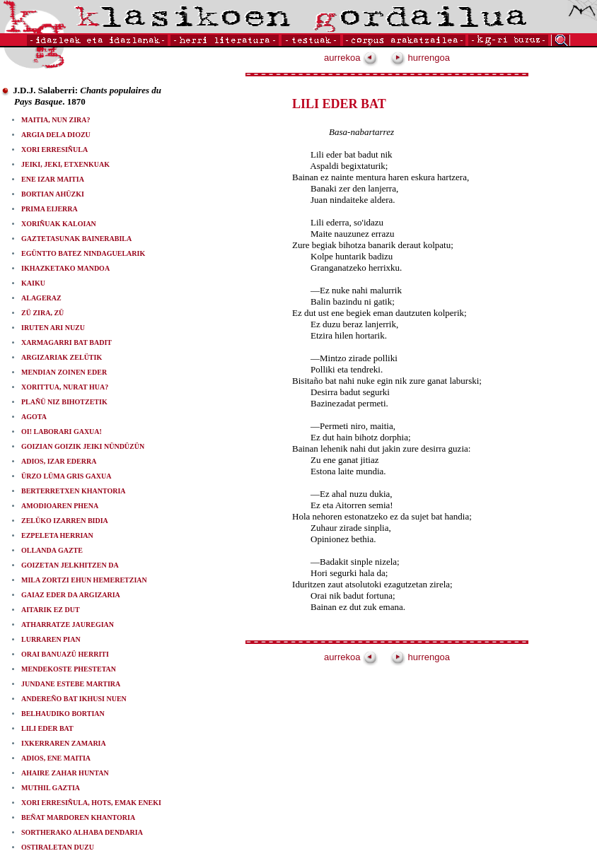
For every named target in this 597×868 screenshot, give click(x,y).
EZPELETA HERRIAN (57, 535)
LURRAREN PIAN (51, 639)
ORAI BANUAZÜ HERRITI (65, 654)
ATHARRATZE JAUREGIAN (68, 624)
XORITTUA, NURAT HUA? (65, 387)
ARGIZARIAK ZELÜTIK (62, 357)
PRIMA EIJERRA (50, 209)
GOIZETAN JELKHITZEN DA (70, 565)
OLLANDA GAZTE (52, 550)
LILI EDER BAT (47, 728)
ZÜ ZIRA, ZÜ (42, 313)
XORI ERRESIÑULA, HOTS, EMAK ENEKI (91, 803)
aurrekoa (351, 58)
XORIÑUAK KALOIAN (59, 224)
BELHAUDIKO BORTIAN (63, 714)
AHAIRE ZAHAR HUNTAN (65, 773)
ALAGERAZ (41, 298)
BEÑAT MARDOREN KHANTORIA (78, 817)
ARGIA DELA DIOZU (56, 135)
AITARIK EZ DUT (51, 610)
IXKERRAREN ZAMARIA (64, 743)
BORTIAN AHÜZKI (53, 194)
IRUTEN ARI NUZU (53, 328)
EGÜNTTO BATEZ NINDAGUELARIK (83, 253)
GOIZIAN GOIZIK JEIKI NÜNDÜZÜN (83, 446)
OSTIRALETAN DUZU (58, 847)
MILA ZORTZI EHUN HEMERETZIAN (84, 580)
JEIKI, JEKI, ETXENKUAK (65, 164)
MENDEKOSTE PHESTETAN (69, 669)
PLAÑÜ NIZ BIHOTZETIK (64, 402)
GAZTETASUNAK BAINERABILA (76, 239)
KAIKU (33, 283)
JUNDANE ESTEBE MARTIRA (71, 684)
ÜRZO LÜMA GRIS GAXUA (66, 476)
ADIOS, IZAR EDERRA (59, 461)
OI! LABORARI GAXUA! (62, 432)
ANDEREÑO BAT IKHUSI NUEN (74, 699)
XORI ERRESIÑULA (54, 149)
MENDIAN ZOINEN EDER (64, 372)
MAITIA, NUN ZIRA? (56, 120)
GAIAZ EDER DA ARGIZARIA (71, 595)
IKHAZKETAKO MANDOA (65, 268)
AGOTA (34, 417)
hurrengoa (420, 58)
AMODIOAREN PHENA (60, 506)
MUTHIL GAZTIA (51, 788)
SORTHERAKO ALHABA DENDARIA (82, 832)
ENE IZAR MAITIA (53, 179)
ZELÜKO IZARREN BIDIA (65, 521)
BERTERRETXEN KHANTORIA (74, 491)
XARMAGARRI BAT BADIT (66, 342)
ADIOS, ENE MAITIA (56, 758)
